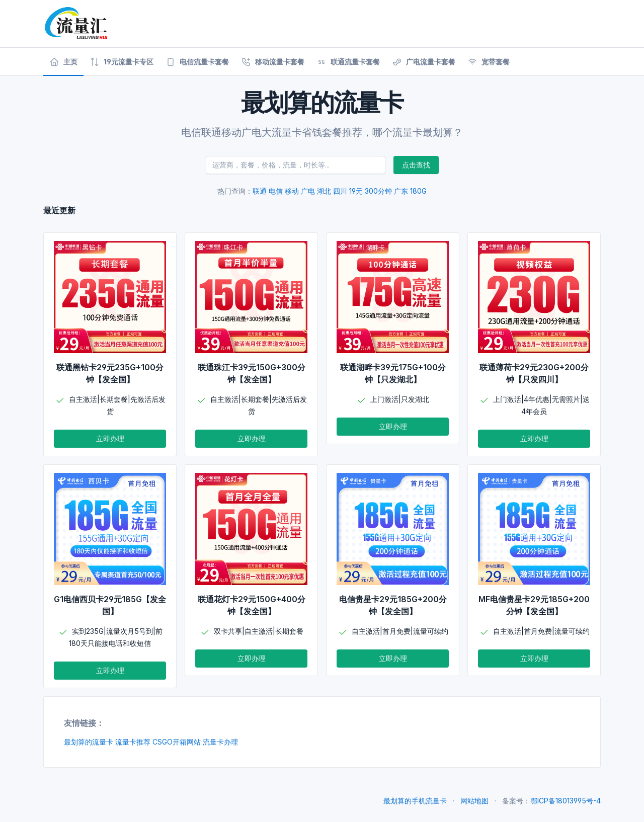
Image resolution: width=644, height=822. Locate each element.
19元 (356, 191)
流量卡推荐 (133, 742)
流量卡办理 (220, 742)
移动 (292, 191)
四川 (340, 191)
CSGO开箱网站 (177, 742)
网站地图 (474, 801)
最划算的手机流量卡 (415, 801)
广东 (401, 191)
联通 (260, 191)
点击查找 (416, 165)
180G (418, 191)
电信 (276, 191)
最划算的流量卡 (89, 742)
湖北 (324, 191)
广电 (308, 191)
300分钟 (378, 191)
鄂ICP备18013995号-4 (566, 801)
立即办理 (110, 438)
